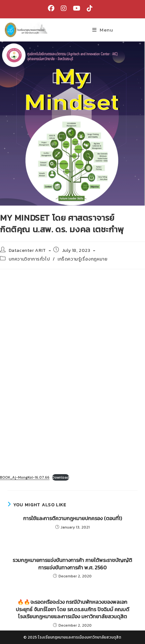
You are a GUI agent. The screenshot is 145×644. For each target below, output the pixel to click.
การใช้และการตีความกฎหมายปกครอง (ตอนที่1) (72, 518)
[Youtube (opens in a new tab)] (77, 8)
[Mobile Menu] (103, 30)
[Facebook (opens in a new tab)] (51, 8)
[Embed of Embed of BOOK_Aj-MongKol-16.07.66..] (72, 372)
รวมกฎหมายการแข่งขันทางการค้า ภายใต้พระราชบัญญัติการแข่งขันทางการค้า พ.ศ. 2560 (72, 564)
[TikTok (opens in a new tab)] (88, 8)
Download (61, 477)
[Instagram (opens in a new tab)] (64, 8)
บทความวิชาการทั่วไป (29, 259)
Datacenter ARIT (27, 250)
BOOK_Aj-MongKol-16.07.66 (25, 477)
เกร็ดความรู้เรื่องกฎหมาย (82, 259)
